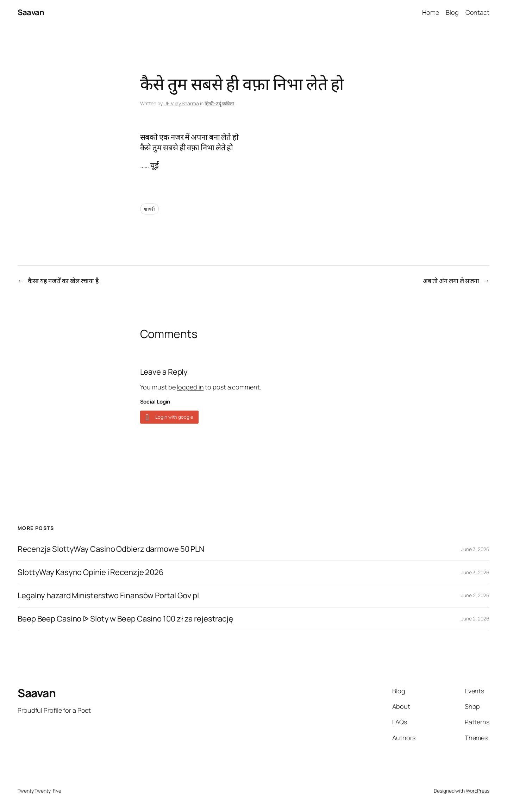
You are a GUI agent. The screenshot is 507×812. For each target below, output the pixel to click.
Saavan (31, 12)
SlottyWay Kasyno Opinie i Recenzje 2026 (91, 572)
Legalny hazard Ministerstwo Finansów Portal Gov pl (108, 596)
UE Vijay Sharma (181, 103)
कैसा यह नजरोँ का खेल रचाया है (63, 281)
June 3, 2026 (475, 549)
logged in (190, 387)
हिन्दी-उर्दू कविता (219, 103)
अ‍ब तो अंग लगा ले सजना (451, 281)
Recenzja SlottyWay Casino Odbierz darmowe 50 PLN (111, 549)
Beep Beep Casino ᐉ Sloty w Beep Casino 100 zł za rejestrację (125, 619)
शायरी (150, 209)
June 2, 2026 (475, 595)
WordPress (478, 791)
